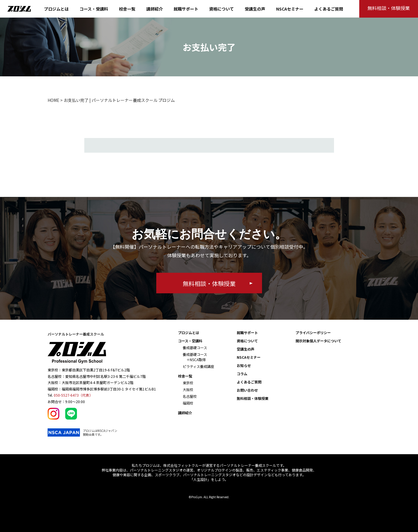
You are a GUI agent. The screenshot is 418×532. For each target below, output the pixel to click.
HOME (53, 100)
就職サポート (186, 9)
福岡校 (188, 403)
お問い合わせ (247, 390)
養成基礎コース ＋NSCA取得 (195, 357)
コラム (242, 374)
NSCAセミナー (290, 9)
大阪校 (188, 389)
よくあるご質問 (329, 9)
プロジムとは (56, 9)
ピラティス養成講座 (198, 366)
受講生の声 (255, 9)
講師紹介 (155, 9)
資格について (221, 9)
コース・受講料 (94, 9)
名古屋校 (190, 396)
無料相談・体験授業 (253, 398)
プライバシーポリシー (313, 332)
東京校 (188, 383)
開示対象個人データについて (318, 341)
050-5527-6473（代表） (73, 395)
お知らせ (244, 365)
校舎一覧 (127, 9)
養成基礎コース (195, 347)
